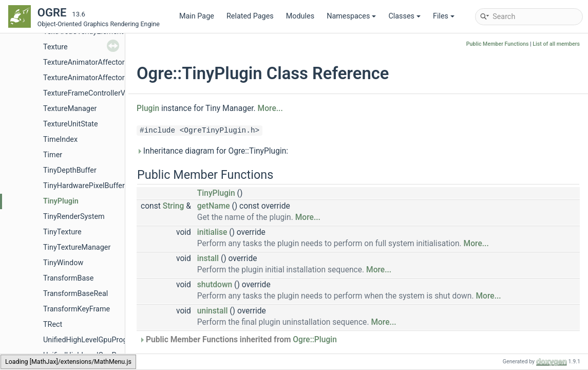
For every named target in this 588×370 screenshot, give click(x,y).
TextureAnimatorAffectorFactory (96, 78)
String (174, 206)
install (208, 258)
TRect (53, 325)
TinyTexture (62, 232)
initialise (212, 232)
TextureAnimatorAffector (84, 62)
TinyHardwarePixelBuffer (84, 186)
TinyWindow (63, 263)
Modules (300, 16)
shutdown (215, 285)
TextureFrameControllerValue (91, 93)
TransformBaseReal (75, 294)
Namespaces (351, 16)
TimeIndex (60, 140)
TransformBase (68, 278)
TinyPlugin (61, 201)
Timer (53, 155)
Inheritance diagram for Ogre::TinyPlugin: (212, 151)
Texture (55, 47)
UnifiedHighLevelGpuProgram (92, 340)
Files (444, 16)
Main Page (197, 16)
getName (214, 206)
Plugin (148, 108)
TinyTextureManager (77, 247)
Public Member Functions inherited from (238, 340)
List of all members (556, 44)
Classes (404, 16)
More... (270, 108)
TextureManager (70, 109)
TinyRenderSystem (74, 217)
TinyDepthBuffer (70, 170)
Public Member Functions (498, 44)
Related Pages (250, 16)
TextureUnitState (71, 124)
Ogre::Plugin (315, 340)
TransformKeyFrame (77, 309)
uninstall (213, 311)
